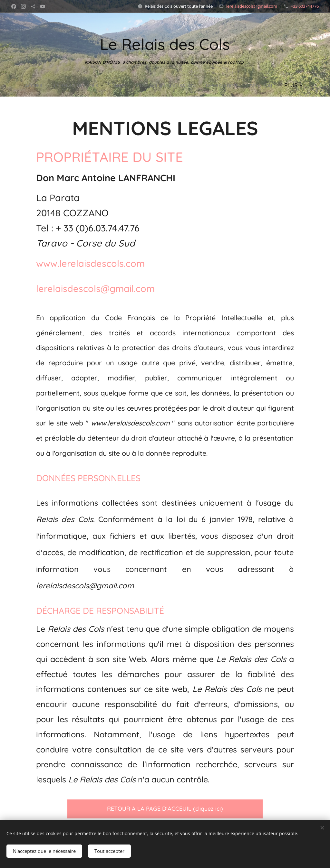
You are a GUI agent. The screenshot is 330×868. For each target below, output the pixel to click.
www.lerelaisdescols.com (90, 263)
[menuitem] (39, 85)
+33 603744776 (305, 6)
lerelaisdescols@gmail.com (252, 6)
